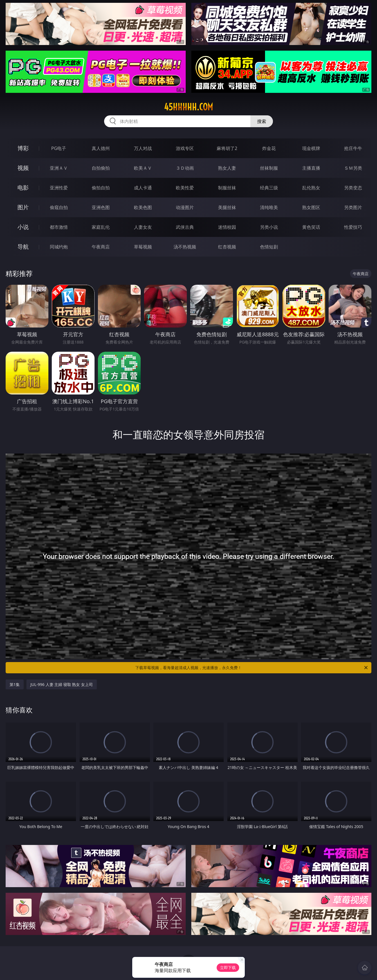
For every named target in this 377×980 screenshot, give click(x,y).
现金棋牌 (311, 148)
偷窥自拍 (59, 207)
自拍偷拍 (101, 168)
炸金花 (269, 148)
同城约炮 (59, 247)
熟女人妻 (227, 168)
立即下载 (228, 967)
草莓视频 (143, 247)
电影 (23, 188)
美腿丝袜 (227, 207)
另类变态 (353, 188)
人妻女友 (143, 227)
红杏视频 (227, 247)
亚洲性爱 (59, 188)
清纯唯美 (269, 207)
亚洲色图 (101, 207)
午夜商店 (101, 247)
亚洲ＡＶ (59, 168)
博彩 (23, 148)
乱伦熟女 (311, 188)
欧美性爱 (185, 188)
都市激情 (59, 227)
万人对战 (143, 148)
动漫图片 (185, 207)
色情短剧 (269, 247)
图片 (23, 207)
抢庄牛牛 (353, 148)
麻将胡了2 (227, 148)
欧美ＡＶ (143, 168)
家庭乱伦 (101, 227)
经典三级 (269, 188)
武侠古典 (185, 227)
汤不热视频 (185, 247)
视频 (23, 168)
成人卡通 (143, 188)
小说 (23, 227)
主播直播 (311, 168)
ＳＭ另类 (353, 168)
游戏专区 (185, 148)
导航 (23, 247)
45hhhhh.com (188, 107)
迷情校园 (227, 227)
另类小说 (269, 227)
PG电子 (59, 148)
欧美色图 (143, 207)
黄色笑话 (311, 227)
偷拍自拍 (101, 188)
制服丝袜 (227, 188)
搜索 (262, 121)
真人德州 (101, 148)
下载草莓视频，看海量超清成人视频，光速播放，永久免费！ (252, 668)
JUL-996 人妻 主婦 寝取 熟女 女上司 (62, 684)
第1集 (15, 684)
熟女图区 (311, 207)
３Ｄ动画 (185, 168)
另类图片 (353, 207)
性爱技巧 (353, 227)
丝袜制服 (269, 168)
